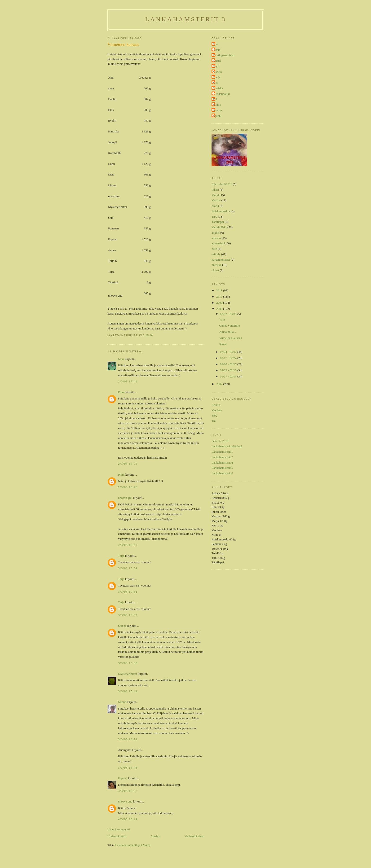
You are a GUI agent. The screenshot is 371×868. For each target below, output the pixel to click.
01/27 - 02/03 (229, 376)
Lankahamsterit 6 (222, 473)
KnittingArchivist (224, 55)
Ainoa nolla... (227, 332)
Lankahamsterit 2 (222, 457)
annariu (217, 110)
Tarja (121, 556)
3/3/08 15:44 (128, 691)
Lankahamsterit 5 (222, 468)
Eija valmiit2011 (222, 184)
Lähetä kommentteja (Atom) (133, 845)
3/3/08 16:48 (128, 768)
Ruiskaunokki (221, 94)
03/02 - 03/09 (229, 314)
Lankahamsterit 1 (222, 452)
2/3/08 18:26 (128, 487)
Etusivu (155, 836)
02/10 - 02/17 (229, 364)
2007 (220, 384)
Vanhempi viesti (194, 836)
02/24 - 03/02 (229, 352)
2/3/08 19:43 (128, 545)
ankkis (217, 105)
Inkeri (216, 50)
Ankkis (216, 405)
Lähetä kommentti (119, 829)
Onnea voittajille (229, 326)
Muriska (218, 88)
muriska (216, 265)
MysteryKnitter (128, 674)
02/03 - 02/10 (229, 370)
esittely (216, 254)
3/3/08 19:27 (128, 791)
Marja (216, 77)
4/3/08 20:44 (128, 819)
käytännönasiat (221, 260)
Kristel (217, 61)
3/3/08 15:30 (128, 663)
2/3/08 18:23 (128, 464)
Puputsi (123, 778)
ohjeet (215, 270)
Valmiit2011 (219, 227)
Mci (215, 83)
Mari (121, 359)
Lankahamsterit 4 (222, 462)
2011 (220, 290)
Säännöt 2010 (220, 441)
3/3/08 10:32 (128, 615)
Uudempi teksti (117, 836)
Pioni (121, 392)
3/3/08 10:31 (128, 568)
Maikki (216, 195)
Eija (215, 44)
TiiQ (214, 217)
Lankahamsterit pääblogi (227, 446)
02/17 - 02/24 (229, 358)
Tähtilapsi (218, 222)
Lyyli (216, 66)
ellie (214, 249)
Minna (122, 702)
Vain (222, 319)
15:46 (149, 335)
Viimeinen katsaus (123, 44)
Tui (215, 99)
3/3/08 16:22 (128, 739)
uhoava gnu (125, 498)
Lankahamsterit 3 (186, 19)
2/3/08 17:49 (128, 381)
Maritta (217, 72)
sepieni (217, 116)
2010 (220, 296)
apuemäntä (218, 243)
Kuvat (223, 344)
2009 (220, 303)
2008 (220, 309)
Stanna (122, 626)
